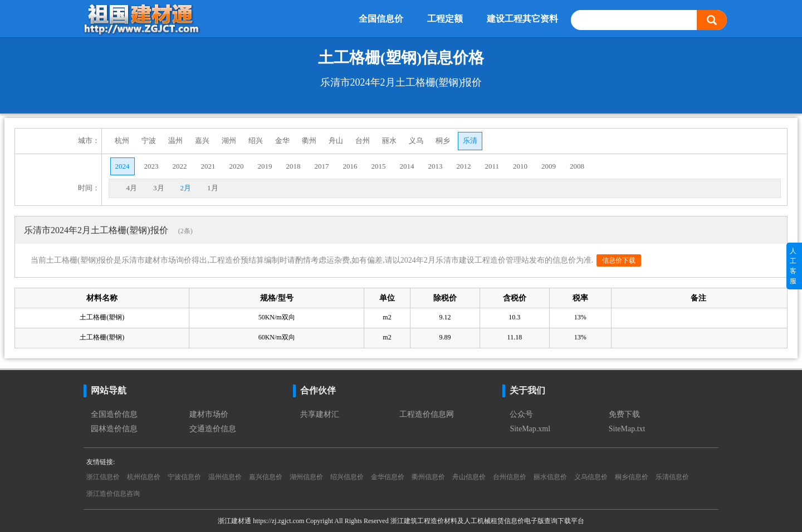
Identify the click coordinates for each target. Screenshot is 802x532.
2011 (492, 166)
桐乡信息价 (632, 477)
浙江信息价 (103, 477)
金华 (282, 141)
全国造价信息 (114, 414)
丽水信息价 (550, 477)
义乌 (416, 141)
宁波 (149, 141)
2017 (322, 166)
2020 (237, 166)
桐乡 (443, 141)
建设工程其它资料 (522, 19)
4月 (132, 188)
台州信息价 (510, 477)
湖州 (229, 141)
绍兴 (256, 141)
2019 (265, 166)
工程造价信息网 (427, 414)
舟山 (336, 141)
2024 (123, 166)
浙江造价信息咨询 (113, 494)
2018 (294, 166)
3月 (159, 188)
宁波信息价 (184, 477)
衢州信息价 (428, 477)
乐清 (470, 141)
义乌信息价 (591, 477)
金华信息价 (388, 477)
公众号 (521, 414)
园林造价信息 (114, 429)
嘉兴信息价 (266, 477)
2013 (436, 166)
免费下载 (624, 414)
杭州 (122, 141)
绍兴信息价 (347, 477)
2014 (407, 166)
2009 (549, 166)
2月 (186, 188)
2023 (151, 166)
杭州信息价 (144, 477)
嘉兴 (202, 141)
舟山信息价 (469, 477)
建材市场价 (209, 414)
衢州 (309, 141)
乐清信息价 (672, 477)
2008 (577, 166)
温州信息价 (225, 477)
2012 (464, 166)
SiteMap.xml (530, 429)
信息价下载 (619, 260)
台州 (363, 141)
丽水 (389, 141)
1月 (213, 188)
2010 (520, 166)
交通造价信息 (213, 429)
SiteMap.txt (627, 429)
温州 (175, 141)
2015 (379, 166)
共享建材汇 (320, 414)
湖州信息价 (306, 477)
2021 (208, 166)
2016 (350, 166)
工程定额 (445, 19)
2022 (180, 166)
